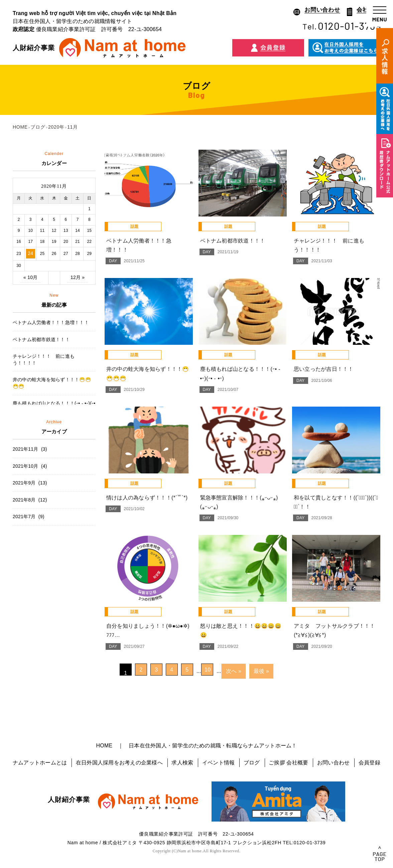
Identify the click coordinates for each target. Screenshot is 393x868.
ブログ (252, 763)
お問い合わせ (333, 763)
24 (30, 253)
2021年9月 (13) (30, 483)
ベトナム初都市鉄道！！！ (41, 339)
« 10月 (30, 277)
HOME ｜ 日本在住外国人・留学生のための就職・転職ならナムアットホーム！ (196, 746)
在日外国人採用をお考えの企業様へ (119, 763)
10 (208, 670)
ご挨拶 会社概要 (288, 763)
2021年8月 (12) (30, 500)
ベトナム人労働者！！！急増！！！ (51, 322)
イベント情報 (218, 763)
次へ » (234, 671)
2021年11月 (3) (30, 449)
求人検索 (182, 763)
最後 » (261, 671)
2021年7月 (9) (29, 517)
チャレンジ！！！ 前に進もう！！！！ (44, 359)
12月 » (78, 277)
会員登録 (369, 763)
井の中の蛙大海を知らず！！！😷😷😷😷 (52, 383)
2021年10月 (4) (30, 466)
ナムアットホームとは (40, 763)
